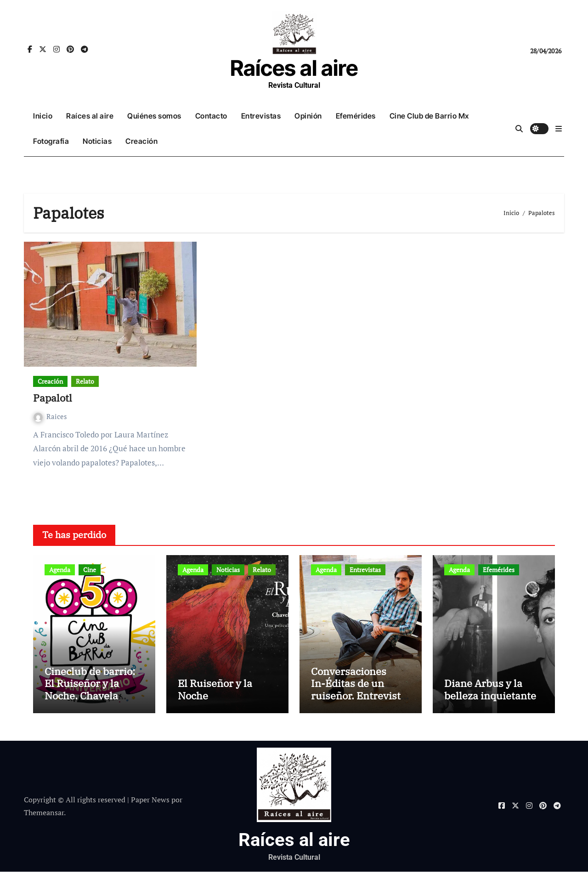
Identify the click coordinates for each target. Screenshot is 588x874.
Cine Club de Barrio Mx (429, 116)
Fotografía (51, 141)
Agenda (60, 570)
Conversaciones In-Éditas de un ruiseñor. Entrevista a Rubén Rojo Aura (359, 692)
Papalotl (53, 398)
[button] (559, 129)
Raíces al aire (294, 68)
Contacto (211, 116)
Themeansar (44, 815)
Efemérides (356, 116)
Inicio (43, 116)
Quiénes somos (154, 116)
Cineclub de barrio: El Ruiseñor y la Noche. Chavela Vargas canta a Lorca (93, 692)
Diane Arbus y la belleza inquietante (490, 692)
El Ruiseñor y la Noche (215, 692)
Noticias (97, 141)
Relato (85, 381)
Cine (90, 570)
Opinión (308, 116)
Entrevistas (261, 116)
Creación (141, 141)
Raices (50, 416)
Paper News (150, 802)
